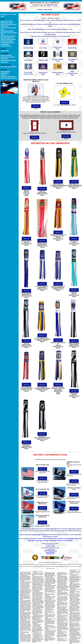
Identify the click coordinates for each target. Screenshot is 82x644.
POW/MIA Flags (43, 60)
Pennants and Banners (7, 43)
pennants (59, 540)
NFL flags (46, 540)
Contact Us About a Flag (8, 76)
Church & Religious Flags (8, 39)
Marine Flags (72, 48)
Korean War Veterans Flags (28, 73)
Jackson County (48, 599)
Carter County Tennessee (75, 623)
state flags (61, 539)
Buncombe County (24, 612)
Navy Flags (28, 60)
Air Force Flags (28, 48)
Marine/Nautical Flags (7, 31)
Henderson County (49, 582)
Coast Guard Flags (58, 48)
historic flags (31, 540)
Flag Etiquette (5, 73)
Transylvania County (74, 572)
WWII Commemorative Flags (72, 73)
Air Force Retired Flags (58, 60)
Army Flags (43, 48)
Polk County (60, 601)
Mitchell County (48, 629)
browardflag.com (50, 554)
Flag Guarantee (5, 71)
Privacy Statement (50, 552)
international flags (69, 539)
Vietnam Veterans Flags (58, 73)
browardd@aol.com (52, 551)
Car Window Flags (6, 46)
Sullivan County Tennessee (75, 632)
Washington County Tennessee (76, 637)
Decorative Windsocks (7, 38)
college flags (39, 540)
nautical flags (53, 540)
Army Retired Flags (72, 60)
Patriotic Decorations (7, 41)
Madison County (48, 619)
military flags (78, 539)
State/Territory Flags (7, 23)
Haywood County (49, 579)
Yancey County (73, 604)
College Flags (5, 51)
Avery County (23, 589)
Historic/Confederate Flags (9, 24)
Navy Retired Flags (43, 73)
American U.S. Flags (7, 21)
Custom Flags (5, 44)
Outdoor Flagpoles (6, 55)
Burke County (23, 615)
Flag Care (3, 75)
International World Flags (8, 36)
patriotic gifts (69, 540)
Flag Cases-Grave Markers (8, 67)
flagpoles (45, 535)
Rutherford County (61, 622)
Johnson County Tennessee (75, 628)
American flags (36, 535)
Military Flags (5, 26)
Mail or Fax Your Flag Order (9, 78)
